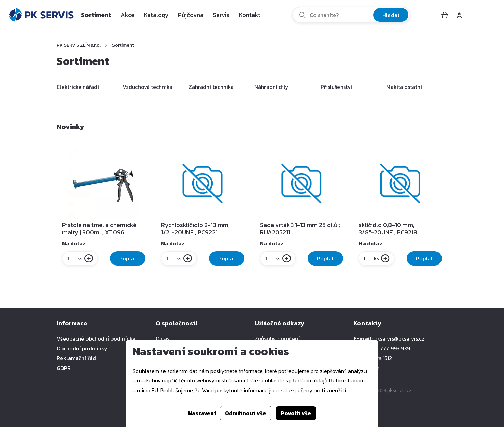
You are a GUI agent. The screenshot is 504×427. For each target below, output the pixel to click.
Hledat (391, 15)
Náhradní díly (271, 87)
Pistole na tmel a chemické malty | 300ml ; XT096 (99, 229)
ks (74, 258)
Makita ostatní (404, 87)
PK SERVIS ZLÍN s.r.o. (79, 45)
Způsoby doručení (277, 338)
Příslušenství (336, 87)
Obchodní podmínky (82, 348)
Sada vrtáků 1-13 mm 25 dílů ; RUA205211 (300, 229)
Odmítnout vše (246, 413)
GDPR (64, 368)
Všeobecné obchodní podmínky (96, 338)
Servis (221, 15)
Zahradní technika (211, 87)
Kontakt (250, 15)
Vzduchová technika (147, 87)
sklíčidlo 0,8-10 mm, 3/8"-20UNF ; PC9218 (388, 229)
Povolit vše (296, 413)
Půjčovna (191, 15)
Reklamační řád (76, 358)
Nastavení (202, 413)
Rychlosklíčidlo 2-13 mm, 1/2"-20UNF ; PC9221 (195, 229)
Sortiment (96, 15)
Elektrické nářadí (78, 87)
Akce (128, 15)
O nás (162, 338)
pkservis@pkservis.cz (399, 338)
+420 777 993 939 (388, 348)
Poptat (128, 258)
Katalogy (156, 15)
